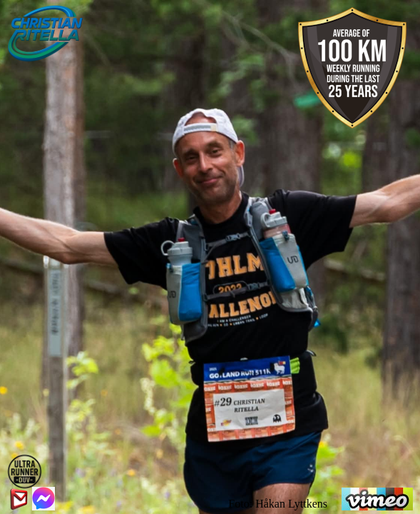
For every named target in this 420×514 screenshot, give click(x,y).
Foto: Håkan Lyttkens (278, 504)
